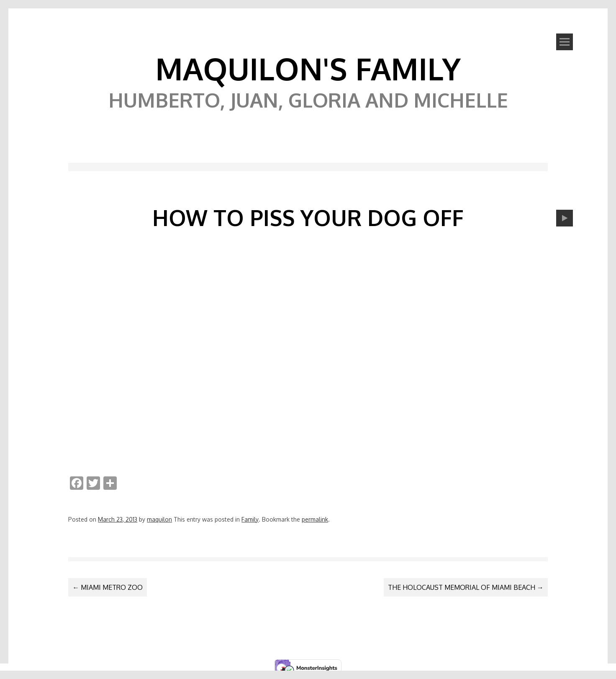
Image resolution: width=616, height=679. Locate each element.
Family (250, 519)
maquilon (159, 519)
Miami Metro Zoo (108, 587)
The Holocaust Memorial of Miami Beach (466, 587)
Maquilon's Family (308, 68)
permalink (315, 519)
